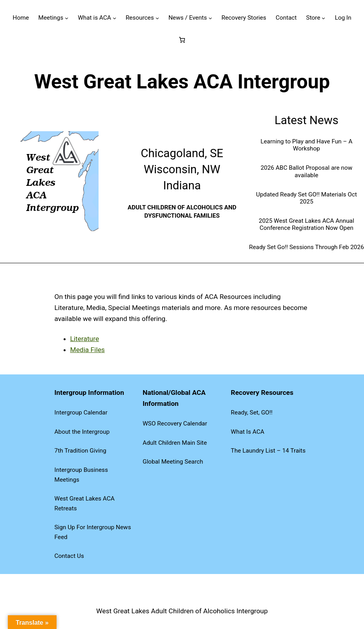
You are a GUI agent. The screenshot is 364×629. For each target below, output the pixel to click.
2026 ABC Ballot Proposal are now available (307, 171)
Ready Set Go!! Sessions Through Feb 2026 (306, 247)
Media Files (88, 350)
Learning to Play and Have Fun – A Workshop (306, 145)
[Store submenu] (323, 18)
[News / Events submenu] (210, 18)
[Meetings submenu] (67, 18)
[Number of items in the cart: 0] (182, 40)
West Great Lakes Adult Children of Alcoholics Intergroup (182, 611)
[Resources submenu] (157, 18)
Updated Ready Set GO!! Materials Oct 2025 (306, 198)
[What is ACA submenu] (114, 18)
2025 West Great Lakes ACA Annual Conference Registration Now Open (306, 224)
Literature (85, 339)
